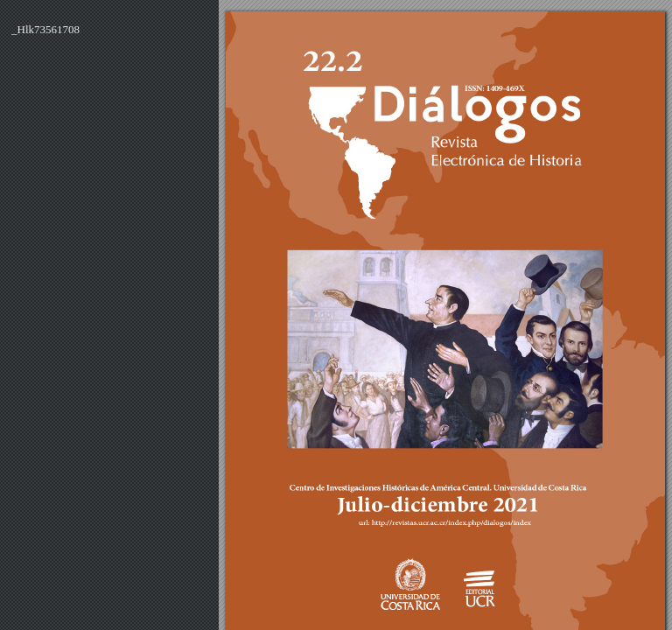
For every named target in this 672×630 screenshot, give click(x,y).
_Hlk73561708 (45, 29)
